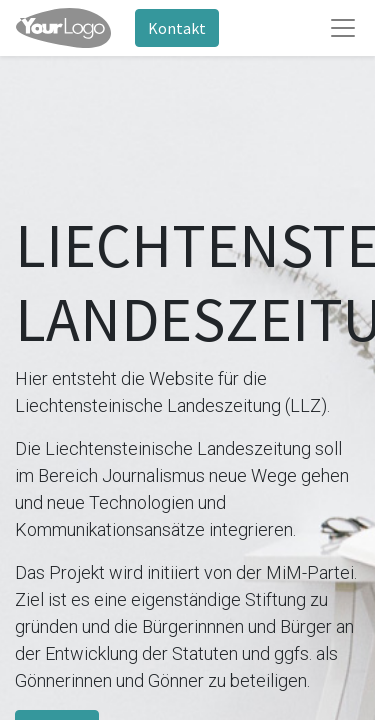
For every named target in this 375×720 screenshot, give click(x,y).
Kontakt (177, 28)
